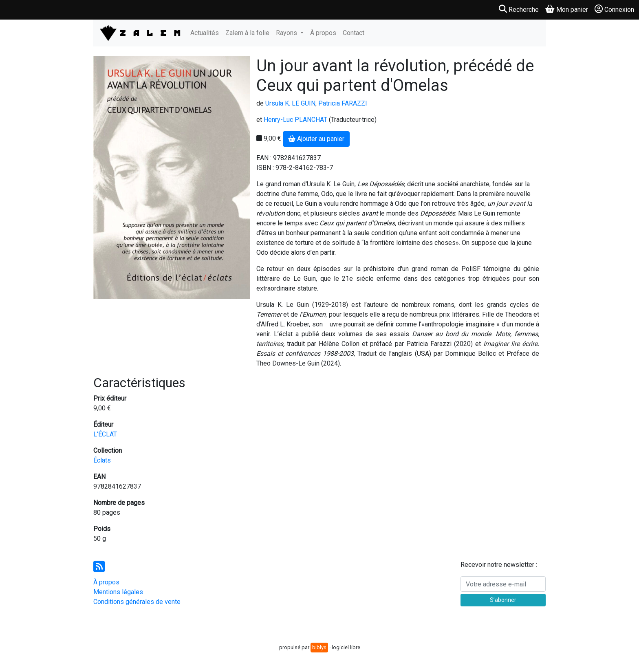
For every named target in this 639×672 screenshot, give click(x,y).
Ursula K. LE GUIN (290, 103)
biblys (319, 647)
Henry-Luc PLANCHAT (295, 120)
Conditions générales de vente (137, 602)
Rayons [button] (287, 33)
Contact (354, 33)
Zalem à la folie (247, 33)
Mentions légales (118, 592)
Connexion (614, 9)
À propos (323, 33)
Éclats (102, 460)
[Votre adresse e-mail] (503, 584)
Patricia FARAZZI (343, 103)
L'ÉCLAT (105, 434)
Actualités (205, 33)
